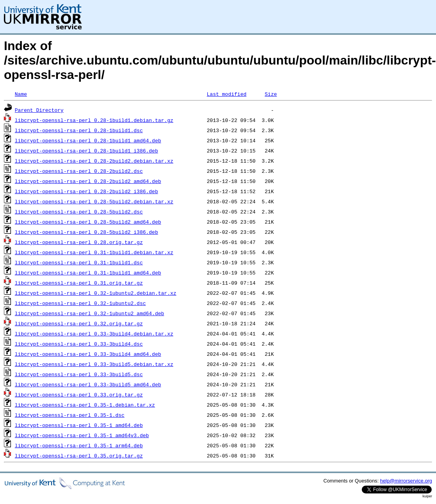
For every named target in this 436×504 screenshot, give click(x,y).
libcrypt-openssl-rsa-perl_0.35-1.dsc (70, 415)
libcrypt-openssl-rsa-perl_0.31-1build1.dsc (79, 262)
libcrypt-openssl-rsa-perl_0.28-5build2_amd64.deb (88, 222)
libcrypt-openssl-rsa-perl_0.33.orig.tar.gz (79, 395)
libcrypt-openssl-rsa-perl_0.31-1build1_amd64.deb (88, 273)
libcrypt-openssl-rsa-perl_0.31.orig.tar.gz (79, 283)
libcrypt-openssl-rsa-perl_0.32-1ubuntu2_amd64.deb (89, 313)
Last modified (226, 94)
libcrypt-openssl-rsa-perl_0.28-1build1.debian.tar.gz (94, 120)
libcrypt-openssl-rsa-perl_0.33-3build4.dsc (79, 344)
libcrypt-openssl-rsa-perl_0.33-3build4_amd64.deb (88, 354)
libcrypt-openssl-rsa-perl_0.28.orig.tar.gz (79, 242)
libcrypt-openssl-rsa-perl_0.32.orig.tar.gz (79, 323)
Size (271, 94)
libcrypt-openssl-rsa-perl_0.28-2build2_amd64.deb (88, 181)
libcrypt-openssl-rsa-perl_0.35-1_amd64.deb (79, 425)
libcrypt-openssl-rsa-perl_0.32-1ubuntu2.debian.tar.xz (96, 293)
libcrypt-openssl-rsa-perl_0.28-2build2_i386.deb (87, 191)
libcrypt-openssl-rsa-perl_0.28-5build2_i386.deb (87, 232)
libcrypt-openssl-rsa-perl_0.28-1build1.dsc (79, 130)
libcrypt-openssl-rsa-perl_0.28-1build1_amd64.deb (88, 140)
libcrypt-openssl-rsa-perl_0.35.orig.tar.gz (79, 456)
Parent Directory (39, 110)
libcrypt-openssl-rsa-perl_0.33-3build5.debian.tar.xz (94, 364)
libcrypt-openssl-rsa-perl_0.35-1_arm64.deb (79, 445)
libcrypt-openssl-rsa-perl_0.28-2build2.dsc (79, 171)
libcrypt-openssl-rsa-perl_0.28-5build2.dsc (79, 212)
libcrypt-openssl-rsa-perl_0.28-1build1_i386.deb (87, 151)
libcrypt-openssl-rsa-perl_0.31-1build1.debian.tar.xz (94, 252)
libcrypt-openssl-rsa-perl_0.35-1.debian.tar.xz (85, 405)
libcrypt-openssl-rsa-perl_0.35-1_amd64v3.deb (82, 435)
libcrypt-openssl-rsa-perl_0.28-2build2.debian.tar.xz (94, 161)
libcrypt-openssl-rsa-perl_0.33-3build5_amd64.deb (88, 384)
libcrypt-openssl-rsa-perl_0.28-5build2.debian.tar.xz (94, 201)
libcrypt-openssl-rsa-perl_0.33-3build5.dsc (79, 374)
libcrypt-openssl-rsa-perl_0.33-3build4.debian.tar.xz (94, 334)
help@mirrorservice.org (406, 481)
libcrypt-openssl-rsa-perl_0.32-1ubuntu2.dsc (80, 303)
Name (21, 94)
